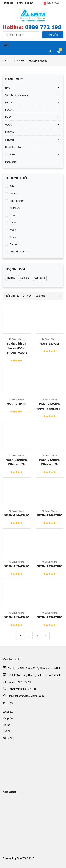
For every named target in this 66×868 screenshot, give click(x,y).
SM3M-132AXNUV (49, 617)
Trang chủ (7, 60)
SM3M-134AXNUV (49, 515)
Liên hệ (29, 3)
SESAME (10, 140)
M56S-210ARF (16, 404)
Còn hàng (40, 278)
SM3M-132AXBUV (16, 617)
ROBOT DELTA (13, 147)
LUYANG (10, 110)
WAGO (9, 125)
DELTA (9, 102)
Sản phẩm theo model (17, 95)
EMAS (8, 117)
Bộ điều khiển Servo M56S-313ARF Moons (16, 348)
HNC (7, 88)
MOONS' (20, 60)
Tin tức (19, 3)
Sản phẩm (8, 719)
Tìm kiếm (53, 35)
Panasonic (11, 162)
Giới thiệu (8, 3)
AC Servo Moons (16, 339)
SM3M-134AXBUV (16, 515)
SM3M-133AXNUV (49, 566)
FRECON (10, 132)
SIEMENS (10, 154)
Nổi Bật (11, 278)
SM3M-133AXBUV (16, 566)
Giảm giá (25, 278)
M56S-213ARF (50, 343)
